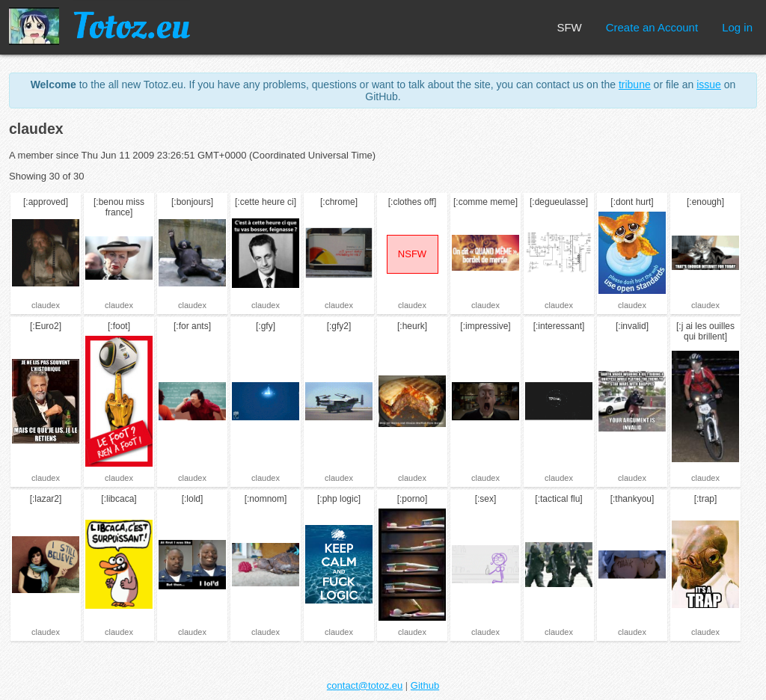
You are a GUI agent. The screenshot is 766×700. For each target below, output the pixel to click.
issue (709, 85)
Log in (737, 27)
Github (425, 685)
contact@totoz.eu (365, 685)
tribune (635, 85)
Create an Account (652, 27)
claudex (46, 305)
